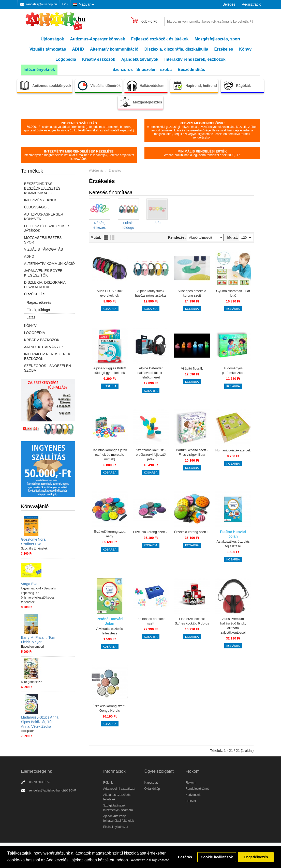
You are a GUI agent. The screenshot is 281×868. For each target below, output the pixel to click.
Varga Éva (29, 584)
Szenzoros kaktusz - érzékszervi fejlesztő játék (151, 455)
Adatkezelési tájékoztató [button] (150, 860)
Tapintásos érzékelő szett (151, 621)
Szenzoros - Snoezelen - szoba (142, 70)
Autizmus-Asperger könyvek (98, 39)
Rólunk (108, 783)
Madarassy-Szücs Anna (40, 717)
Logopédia (66, 59)
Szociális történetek (34, 549)
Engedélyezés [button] (256, 857)
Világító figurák (192, 368)
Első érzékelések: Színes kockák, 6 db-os (192, 621)
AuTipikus (28, 731)
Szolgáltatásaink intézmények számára (118, 808)
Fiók (65, 4)
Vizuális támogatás (48, 49)
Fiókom (190, 783)
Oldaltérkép (152, 789)
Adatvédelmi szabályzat (119, 789)
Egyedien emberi (33, 647)
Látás (31, 317)
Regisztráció (251, 4)
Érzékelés (224, 49)
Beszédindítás (191, 70)
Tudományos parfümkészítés (233, 370)
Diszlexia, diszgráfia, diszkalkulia (176, 49)
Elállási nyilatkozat (116, 827)
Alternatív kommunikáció (114, 49)
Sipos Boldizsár (33, 722)
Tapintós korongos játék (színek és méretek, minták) (110, 455)
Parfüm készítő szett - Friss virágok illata (192, 452)
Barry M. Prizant (34, 637)
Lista (106, 238)
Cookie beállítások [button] (217, 857)
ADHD (78, 49)
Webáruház (96, 171)
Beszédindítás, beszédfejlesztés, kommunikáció (43, 188)
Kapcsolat (68, 790)
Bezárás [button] (185, 857)
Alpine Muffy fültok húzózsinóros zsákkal (151, 293)
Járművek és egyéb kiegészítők (43, 273)
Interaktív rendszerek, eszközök (195, 59)
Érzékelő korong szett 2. (151, 532)
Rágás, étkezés (39, 302)
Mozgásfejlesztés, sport (217, 39)
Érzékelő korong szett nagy (109, 534)
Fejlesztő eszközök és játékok (160, 39)
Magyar (82, 4)
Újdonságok (52, 39)
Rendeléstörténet (197, 789)
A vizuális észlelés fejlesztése (110, 631)
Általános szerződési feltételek (117, 797)
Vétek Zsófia (41, 726)
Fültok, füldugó (38, 310)
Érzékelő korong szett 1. (192, 532)
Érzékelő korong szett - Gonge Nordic (109, 708)
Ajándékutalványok (140, 59)
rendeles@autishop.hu (42, 4)
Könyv (245, 49)
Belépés (229, 4)
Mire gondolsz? (31, 682)
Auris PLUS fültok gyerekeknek (110, 293)
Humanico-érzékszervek (233, 450)
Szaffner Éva (31, 544)
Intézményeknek (39, 70)
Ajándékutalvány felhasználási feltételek (119, 818)
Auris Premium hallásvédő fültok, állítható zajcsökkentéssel (233, 626)
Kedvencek (193, 795)
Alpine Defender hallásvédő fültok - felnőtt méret (151, 373)
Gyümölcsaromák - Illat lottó (233, 293)
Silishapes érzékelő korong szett (192, 293)
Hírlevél (191, 801)
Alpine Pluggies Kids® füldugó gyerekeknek (110, 370)
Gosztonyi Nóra (33, 539)
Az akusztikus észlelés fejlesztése (233, 544)
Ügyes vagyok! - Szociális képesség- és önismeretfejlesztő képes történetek (39, 595)
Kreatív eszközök (99, 59)
